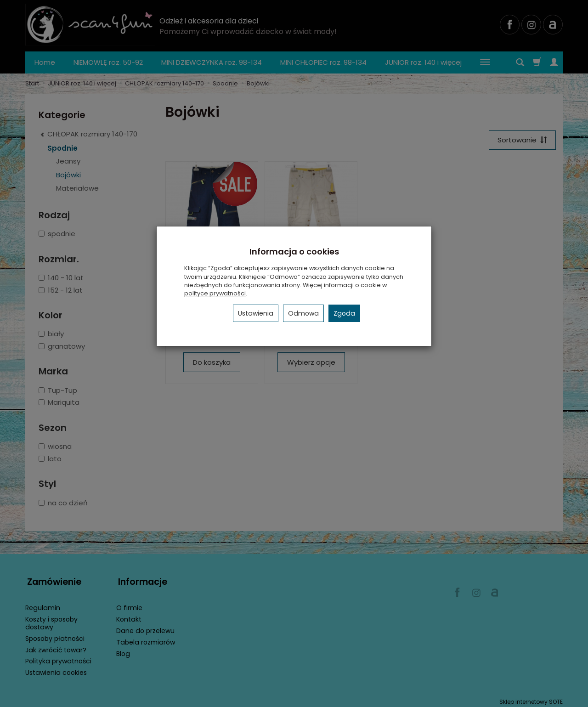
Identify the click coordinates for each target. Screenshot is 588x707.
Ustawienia (256, 313)
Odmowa (303, 313)
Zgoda (344, 313)
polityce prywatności (215, 293)
